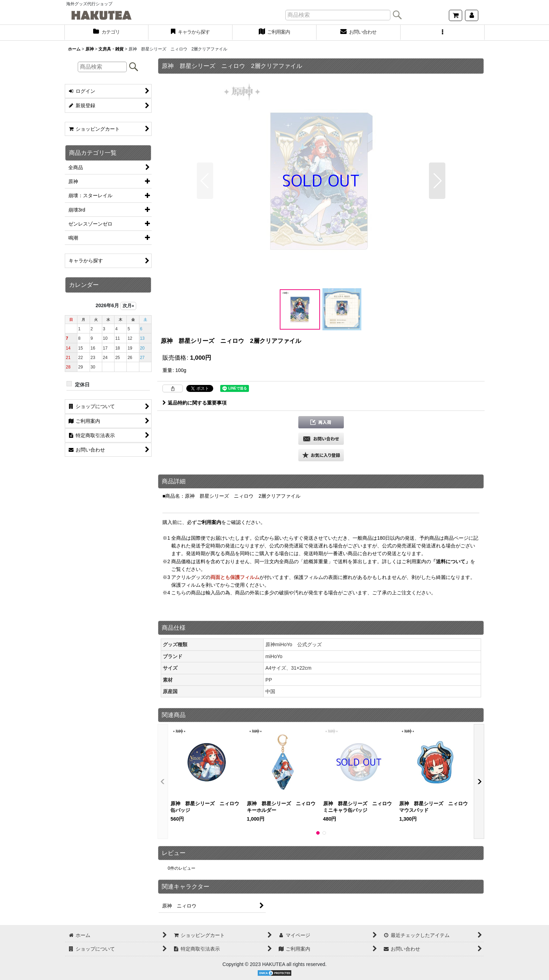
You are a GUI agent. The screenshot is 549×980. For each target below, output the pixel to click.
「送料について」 (451, 561)
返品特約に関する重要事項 (194, 403)
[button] (443, 33)
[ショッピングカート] (456, 15)
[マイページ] (472, 15)
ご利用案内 (209, 522)
